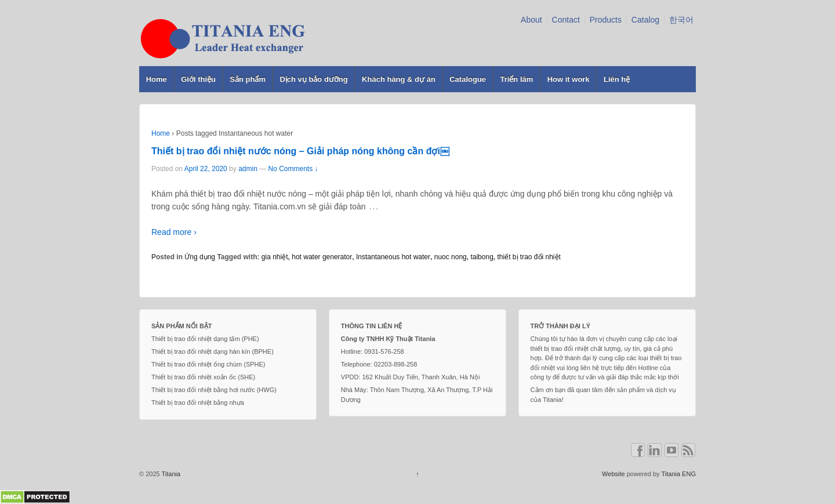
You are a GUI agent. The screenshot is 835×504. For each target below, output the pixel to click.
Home (157, 79)
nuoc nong (451, 257)
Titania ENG (678, 474)
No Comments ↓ (293, 169)
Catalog (645, 20)
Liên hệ (617, 79)
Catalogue (468, 79)
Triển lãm (516, 79)
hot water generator (322, 257)
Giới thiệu (198, 79)
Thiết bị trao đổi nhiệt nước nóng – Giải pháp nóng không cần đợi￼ (300, 151)
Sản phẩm (248, 79)
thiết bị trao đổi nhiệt (529, 257)
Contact (566, 20)
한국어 (681, 20)
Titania (170, 474)
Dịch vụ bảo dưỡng (313, 79)
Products (606, 20)
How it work (569, 79)
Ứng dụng (200, 257)
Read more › (174, 232)
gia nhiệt (275, 257)
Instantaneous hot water (393, 257)
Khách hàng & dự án (399, 79)
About (531, 20)
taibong (482, 257)
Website (613, 474)
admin (248, 169)
